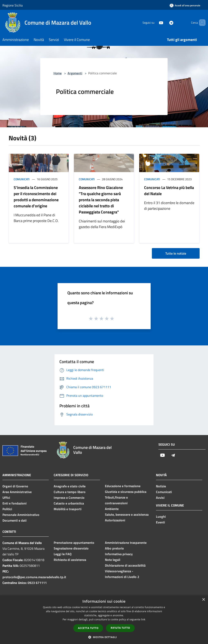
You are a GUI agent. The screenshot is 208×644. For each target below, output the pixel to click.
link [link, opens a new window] (143, 619)
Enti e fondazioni (14, 503)
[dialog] (104, 620)
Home (58, 73)
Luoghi (161, 517)
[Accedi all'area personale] (185, 5)
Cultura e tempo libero (70, 492)
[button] (104, 637)
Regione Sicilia (13, 5)
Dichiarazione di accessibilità (125, 565)
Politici (7, 509)
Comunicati (22, 179)
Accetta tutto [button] (88, 628)
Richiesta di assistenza (70, 560)
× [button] (203, 600)
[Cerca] (201, 23)
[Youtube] (154, 23)
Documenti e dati (14, 520)
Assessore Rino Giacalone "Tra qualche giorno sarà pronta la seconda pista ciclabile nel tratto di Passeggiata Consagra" (101, 200)
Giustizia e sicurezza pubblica (126, 492)
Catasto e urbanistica (69, 503)
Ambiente (112, 509)
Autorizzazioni (115, 520)
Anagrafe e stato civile (70, 486)
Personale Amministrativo (21, 515)
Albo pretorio (114, 548)
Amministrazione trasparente (126, 543)
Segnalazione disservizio (71, 548)
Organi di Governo (15, 486)
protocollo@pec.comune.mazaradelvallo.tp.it (34, 577)
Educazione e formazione (123, 486)
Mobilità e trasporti (68, 509)
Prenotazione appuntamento (74, 543)
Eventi (160, 522)
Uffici (6, 498)
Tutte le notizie (176, 253)
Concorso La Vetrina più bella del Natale (169, 191)
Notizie (161, 486)
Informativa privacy (119, 554)
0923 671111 (37, 583)
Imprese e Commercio (69, 498)
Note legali (113, 560)
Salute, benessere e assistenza (127, 514)
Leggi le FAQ (63, 554)
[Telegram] (164, 23)
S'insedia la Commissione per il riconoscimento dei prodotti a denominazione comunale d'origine (36, 197)
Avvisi (160, 498)
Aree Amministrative (17, 492)
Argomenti (75, 73)
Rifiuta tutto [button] (120, 628)
